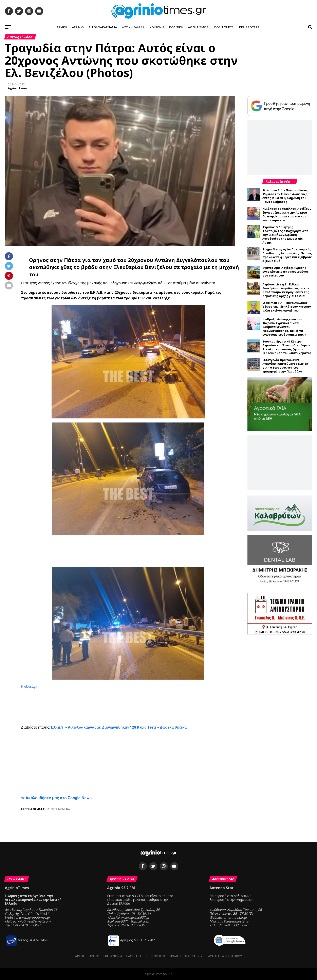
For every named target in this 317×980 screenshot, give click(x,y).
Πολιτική (176, 27)
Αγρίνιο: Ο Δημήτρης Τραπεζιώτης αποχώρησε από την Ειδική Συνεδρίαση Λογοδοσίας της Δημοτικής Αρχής (285, 235)
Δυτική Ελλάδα (133, 27)
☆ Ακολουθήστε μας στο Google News (56, 798)
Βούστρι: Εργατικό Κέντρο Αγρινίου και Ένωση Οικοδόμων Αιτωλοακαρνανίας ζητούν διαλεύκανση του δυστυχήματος (287, 347)
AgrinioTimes (18, 88)
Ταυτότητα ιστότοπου (224, 956)
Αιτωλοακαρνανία (103, 27)
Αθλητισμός (198, 27)
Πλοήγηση (134, 956)
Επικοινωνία (113, 956)
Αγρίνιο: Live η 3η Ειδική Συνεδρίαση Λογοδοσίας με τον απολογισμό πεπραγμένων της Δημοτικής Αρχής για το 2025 (286, 290)
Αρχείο (94, 956)
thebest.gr (30, 686)
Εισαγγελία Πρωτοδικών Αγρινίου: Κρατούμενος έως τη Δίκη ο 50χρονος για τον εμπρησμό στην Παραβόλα (285, 366)
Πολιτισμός (224, 27)
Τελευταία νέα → (280, 182)
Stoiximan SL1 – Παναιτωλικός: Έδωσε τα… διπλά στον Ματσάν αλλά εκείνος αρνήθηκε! (287, 307)
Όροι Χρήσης (156, 956)
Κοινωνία (157, 27)
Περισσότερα (249, 27)
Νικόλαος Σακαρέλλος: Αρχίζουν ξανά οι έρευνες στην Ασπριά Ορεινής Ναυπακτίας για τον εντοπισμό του (287, 214)
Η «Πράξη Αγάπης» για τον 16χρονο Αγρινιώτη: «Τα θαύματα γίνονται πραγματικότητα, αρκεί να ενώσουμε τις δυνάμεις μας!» (284, 327)
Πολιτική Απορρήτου (186, 956)
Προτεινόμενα (59, 809)
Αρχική (62, 27)
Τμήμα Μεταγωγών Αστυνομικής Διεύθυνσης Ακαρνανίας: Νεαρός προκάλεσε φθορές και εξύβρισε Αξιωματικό (287, 255)
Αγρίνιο (78, 27)
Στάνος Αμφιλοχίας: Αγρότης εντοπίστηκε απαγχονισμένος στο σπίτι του (285, 272)
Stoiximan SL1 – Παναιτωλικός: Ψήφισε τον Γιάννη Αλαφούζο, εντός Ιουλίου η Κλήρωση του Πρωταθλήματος (285, 196)
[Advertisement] (128, 551)
